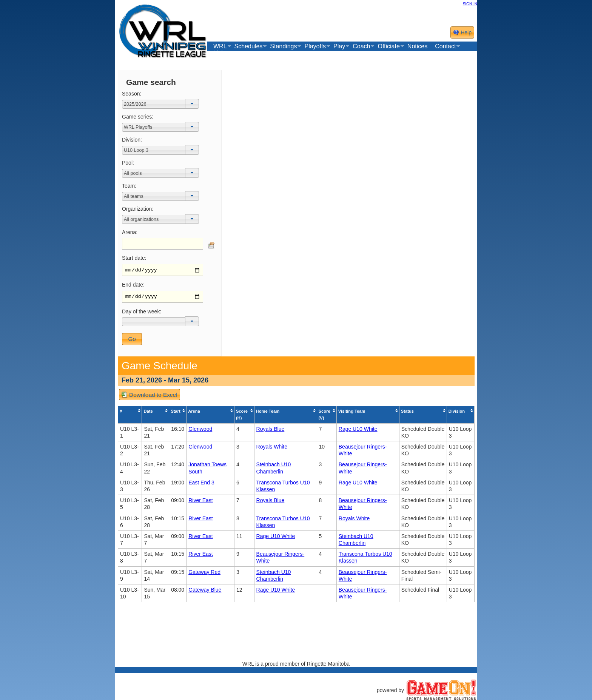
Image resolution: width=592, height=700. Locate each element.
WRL (220, 46)
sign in (470, 3)
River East (201, 503)
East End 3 (201, 484)
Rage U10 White (358, 431)
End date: (133, 285)
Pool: (128, 163)
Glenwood (200, 431)
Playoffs (315, 46)
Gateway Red (204, 574)
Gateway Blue (205, 592)
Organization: (138, 209)
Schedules (249, 46)
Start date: (134, 258)
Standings (283, 46)
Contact (445, 46)
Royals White (272, 449)
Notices (417, 46)
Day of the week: (142, 313)
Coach (361, 46)
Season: (132, 94)
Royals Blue (271, 431)
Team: (129, 186)
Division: (132, 140)
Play (339, 46)
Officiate (388, 46)
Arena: (130, 232)
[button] (192, 104)
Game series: (138, 117)
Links (220, 53)
